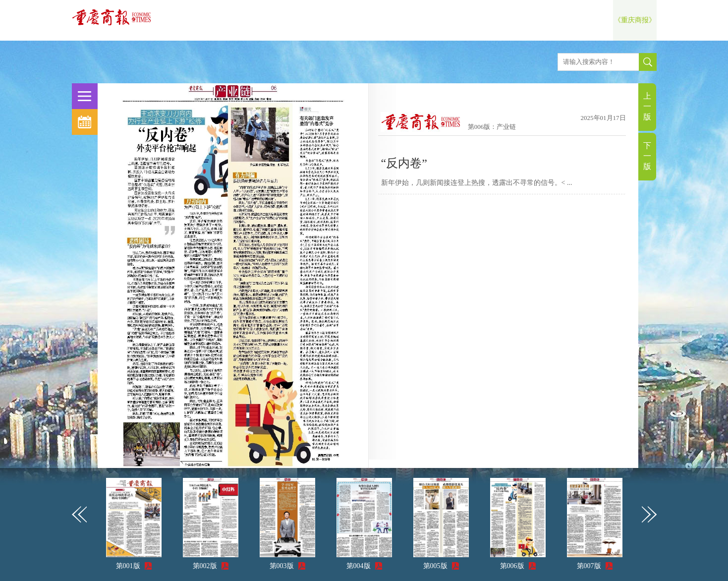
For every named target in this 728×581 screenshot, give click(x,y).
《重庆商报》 (635, 20)
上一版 (647, 106)
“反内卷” (404, 163)
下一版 (647, 156)
